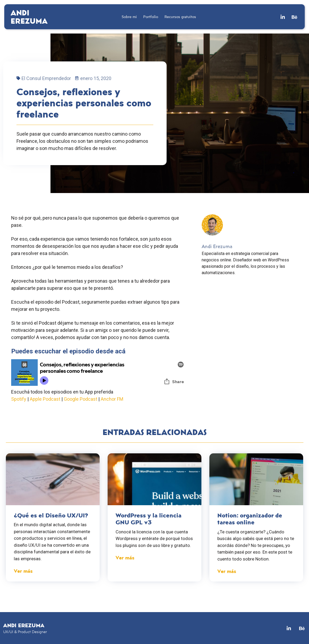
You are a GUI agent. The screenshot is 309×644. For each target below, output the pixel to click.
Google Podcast (81, 399)
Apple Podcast (45, 399)
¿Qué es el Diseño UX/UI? (51, 515)
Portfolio (151, 17)
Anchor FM (112, 399)
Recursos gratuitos (180, 17)
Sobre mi (129, 17)
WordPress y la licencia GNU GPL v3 (149, 519)
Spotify (19, 399)
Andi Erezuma (29, 17)
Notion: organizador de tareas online (250, 519)
